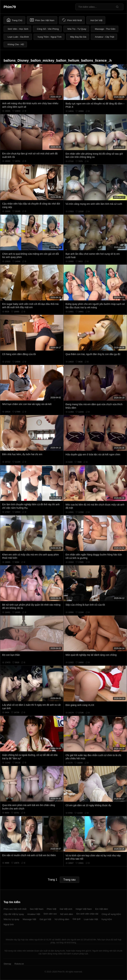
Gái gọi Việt (45, 919)
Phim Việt (52, 909)
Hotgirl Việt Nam (84, 909)
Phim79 (10, 7)
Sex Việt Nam (37, 909)
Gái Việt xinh (66, 909)
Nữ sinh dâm (67, 914)
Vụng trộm (107, 919)
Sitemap (7, 964)
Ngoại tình (9, 924)
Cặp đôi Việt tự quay (14, 914)
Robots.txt (19, 964)
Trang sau (69, 880)
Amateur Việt (34, 914)
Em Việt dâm (102, 909)
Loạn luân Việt (91, 919)
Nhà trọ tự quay (11, 919)
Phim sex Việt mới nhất (15, 909)
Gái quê (77, 919)
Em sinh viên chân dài (87, 914)
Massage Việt (29, 919)
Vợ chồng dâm (62, 919)
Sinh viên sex (50, 914)
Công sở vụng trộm (111, 914)
